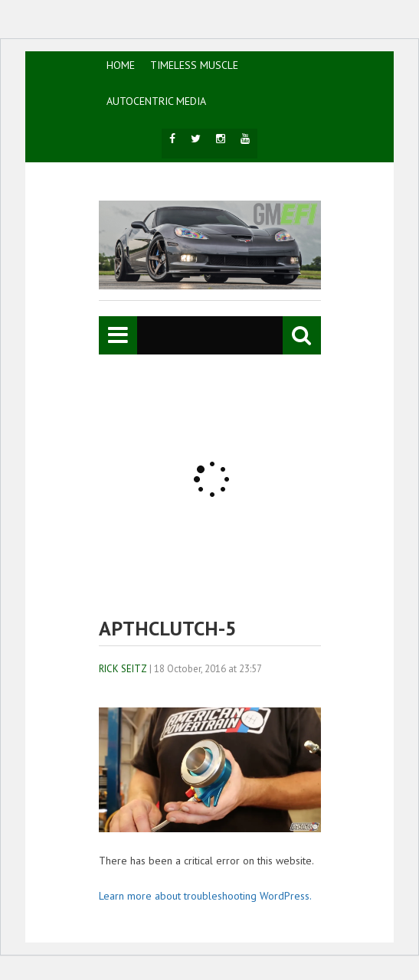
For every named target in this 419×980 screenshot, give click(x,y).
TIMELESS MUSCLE (194, 65)
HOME (121, 65)
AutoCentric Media (156, 101)
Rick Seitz (123, 669)
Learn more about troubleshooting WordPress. (205, 896)
